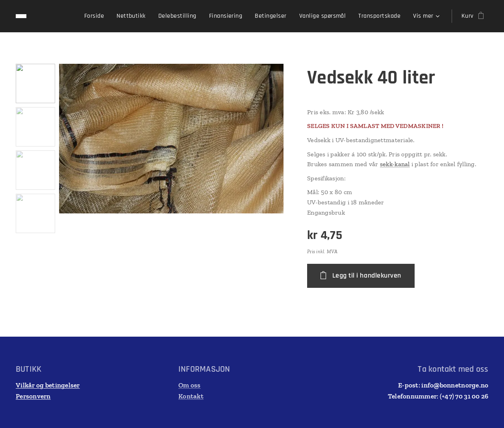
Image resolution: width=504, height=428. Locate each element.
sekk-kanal (395, 164)
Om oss (190, 385)
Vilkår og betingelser (48, 385)
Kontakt (191, 396)
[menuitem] (96, 16)
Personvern (33, 396)
